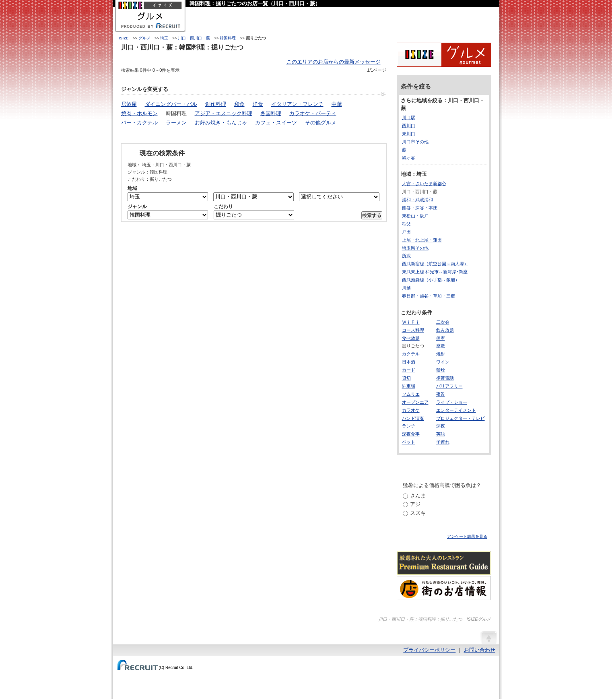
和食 (239, 104)
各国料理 (271, 113)
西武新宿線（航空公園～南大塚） (435, 264)
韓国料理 (228, 38)
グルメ (144, 38)
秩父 (406, 224)
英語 (441, 434)
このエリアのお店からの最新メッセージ (334, 62)
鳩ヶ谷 (409, 158)
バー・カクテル (139, 123)
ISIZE (124, 38)
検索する (372, 215)
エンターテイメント (456, 410)
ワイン (443, 362)
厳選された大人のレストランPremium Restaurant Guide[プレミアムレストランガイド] (444, 563)
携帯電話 (445, 378)
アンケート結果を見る (467, 536)
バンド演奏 (413, 418)
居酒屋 (129, 104)
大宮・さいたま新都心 (424, 184)
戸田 (406, 232)
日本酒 (409, 362)
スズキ (418, 513)
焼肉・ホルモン (139, 113)
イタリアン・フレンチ (297, 104)
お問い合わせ (480, 650)
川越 (406, 288)
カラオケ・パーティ (313, 113)
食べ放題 (411, 338)
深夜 (441, 426)
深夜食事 (411, 434)
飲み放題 (445, 330)
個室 (441, 338)
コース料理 (413, 330)
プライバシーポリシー (429, 650)
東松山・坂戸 (415, 216)
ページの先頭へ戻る (488, 637)
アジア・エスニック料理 (224, 113)
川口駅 (409, 118)
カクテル (411, 354)
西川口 (409, 126)
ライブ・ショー (452, 402)
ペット (409, 442)
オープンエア (415, 402)
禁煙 (441, 370)
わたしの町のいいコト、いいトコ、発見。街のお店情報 (444, 588)
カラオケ (411, 410)
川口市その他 (415, 142)
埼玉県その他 (415, 248)
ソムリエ (411, 394)
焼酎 (441, 354)
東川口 (409, 134)
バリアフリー (449, 386)
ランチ (409, 426)
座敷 (441, 346)
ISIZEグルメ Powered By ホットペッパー (444, 55)
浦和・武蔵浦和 (417, 200)
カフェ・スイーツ (276, 123)
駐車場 (409, 386)
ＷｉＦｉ (411, 322)
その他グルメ (321, 123)
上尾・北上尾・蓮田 (422, 240)
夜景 (441, 394)
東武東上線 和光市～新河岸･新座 (435, 272)
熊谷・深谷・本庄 (420, 208)
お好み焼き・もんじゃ (221, 123)
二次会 (443, 322)
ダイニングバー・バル (171, 104)
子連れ (443, 442)
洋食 (258, 104)
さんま (418, 496)
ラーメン (176, 123)
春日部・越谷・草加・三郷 (429, 296)
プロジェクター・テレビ (461, 418)
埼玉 (164, 38)
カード (409, 370)
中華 (337, 104)
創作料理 (216, 104)
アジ (415, 504)
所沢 (406, 256)
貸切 (406, 378)
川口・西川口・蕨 (194, 38)
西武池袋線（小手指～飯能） (431, 280)
